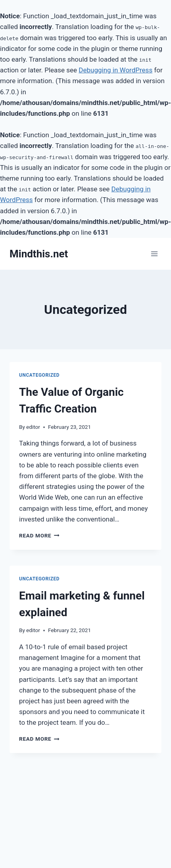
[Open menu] (154, 254)
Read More (39, 535)
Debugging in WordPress (115, 70)
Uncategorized (39, 375)
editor (33, 427)
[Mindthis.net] (39, 254)
